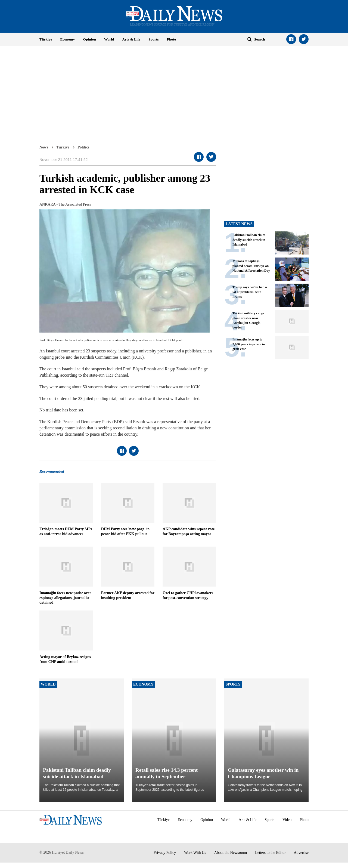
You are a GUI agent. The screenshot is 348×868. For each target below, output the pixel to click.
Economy (68, 39)
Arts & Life (131, 39)
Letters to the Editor (270, 853)
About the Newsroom (231, 853)
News (44, 147)
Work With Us (195, 853)
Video (287, 820)
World (109, 39)
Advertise (301, 853)
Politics (83, 147)
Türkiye (46, 39)
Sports (154, 39)
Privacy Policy (165, 853)
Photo (172, 39)
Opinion (90, 39)
